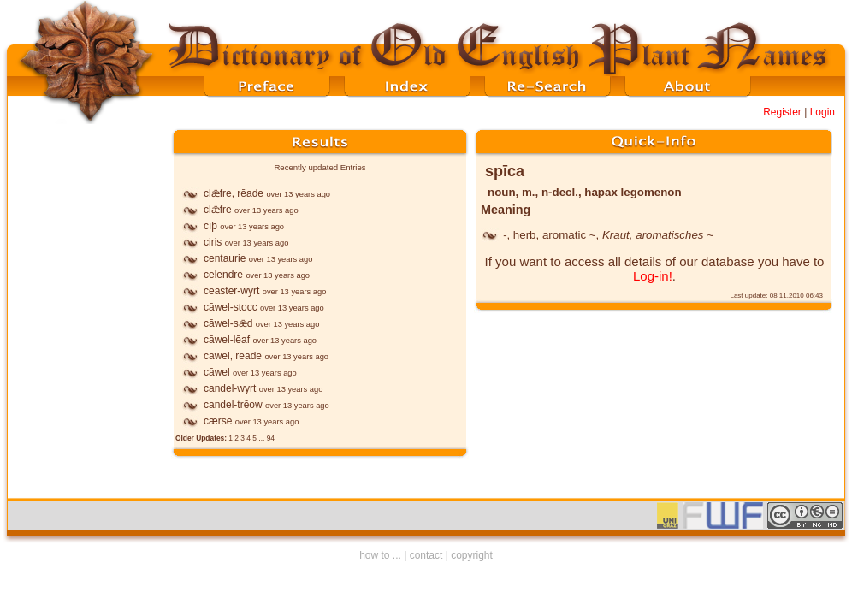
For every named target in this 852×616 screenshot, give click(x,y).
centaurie (225, 258)
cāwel (217, 372)
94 (271, 438)
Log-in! (653, 276)
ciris (213, 242)
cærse (218, 421)
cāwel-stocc (231, 307)
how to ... (380, 555)
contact (426, 555)
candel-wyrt (230, 388)
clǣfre (218, 210)
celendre (223, 275)
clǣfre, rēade (234, 193)
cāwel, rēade (233, 356)
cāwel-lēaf (227, 340)
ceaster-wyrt (231, 291)
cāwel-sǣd (228, 323)
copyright (472, 555)
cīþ (210, 226)
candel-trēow (233, 405)
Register (782, 112)
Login (822, 112)
